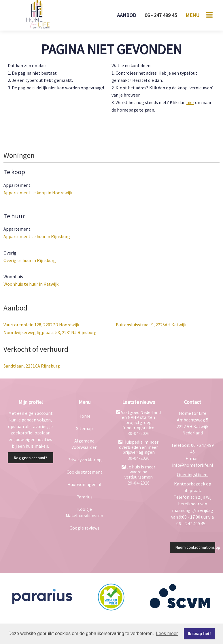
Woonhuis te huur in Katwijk (31, 284)
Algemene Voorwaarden (84, 444)
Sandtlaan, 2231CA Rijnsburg (32, 366)
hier (190, 102)
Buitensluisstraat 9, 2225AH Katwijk (151, 325)
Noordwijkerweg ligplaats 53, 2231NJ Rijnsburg (50, 332)
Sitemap (84, 428)
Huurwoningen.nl (84, 484)
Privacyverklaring (85, 460)
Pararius (84, 497)
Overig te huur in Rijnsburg (30, 260)
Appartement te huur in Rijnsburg (37, 236)
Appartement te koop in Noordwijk (38, 193)
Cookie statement (85, 472)
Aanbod (126, 15)
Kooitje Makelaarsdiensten (84, 512)
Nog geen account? (30, 458)
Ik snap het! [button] (199, 634)
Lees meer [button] (167, 633)
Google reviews (84, 528)
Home (84, 416)
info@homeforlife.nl (193, 465)
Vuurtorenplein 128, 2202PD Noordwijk (41, 325)
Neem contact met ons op (195, 547)
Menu (192, 15)
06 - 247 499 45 (161, 15)
